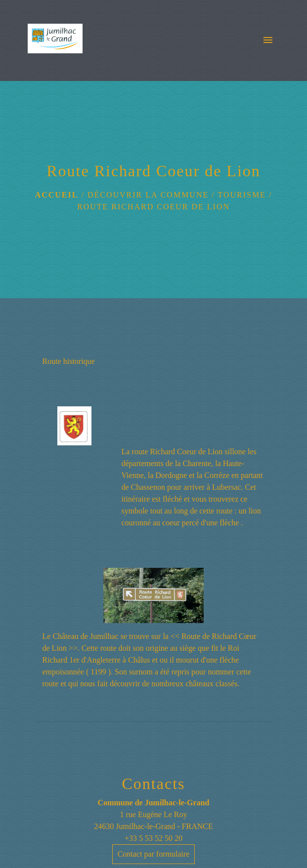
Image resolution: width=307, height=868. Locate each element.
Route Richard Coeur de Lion (153, 207)
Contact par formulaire (154, 854)
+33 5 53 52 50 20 (153, 838)
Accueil (57, 195)
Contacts (154, 784)
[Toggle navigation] (268, 40)
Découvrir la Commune (148, 195)
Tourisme (242, 195)
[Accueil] (55, 40)
